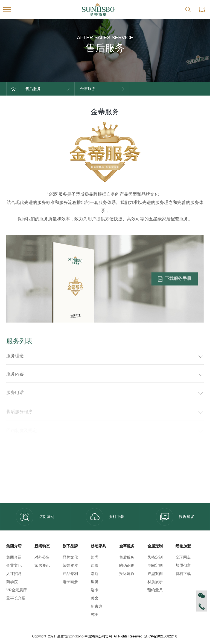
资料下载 (105, 517)
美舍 (95, 598)
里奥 (95, 582)
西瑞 (95, 565)
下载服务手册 (174, 281)
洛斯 (95, 574)
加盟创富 (183, 565)
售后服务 (127, 557)
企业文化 (14, 565)
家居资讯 (42, 565)
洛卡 (95, 590)
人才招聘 (14, 574)
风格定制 (155, 557)
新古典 (97, 606)
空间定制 (155, 565)
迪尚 (95, 557)
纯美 (95, 615)
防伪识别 (35, 517)
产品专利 (70, 574)
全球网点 (183, 557)
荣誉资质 (70, 565)
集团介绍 (14, 557)
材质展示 (155, 582)
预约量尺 (155, 590)
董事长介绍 (16, 598)
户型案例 (155, 574)
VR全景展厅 (17, 590)
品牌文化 (70, 557)
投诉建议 (127, 574)
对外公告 (42, 557)
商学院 (12, 582)
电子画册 (70, 582)
